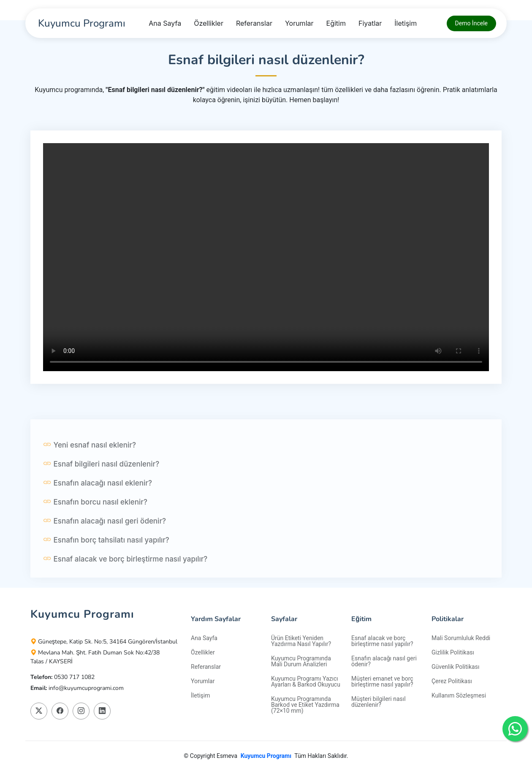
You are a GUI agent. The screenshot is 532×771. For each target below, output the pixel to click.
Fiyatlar (370, 23)
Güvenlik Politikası (455, 667)
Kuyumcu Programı (266, 756)
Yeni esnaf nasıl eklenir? (90, 467)
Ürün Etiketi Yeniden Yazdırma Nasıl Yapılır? (301, 641)
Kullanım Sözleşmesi (459, 695)
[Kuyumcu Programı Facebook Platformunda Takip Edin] (60, 711)
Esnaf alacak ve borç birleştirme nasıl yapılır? (125, 581)
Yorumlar (299, 23)
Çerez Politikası (452, 681)
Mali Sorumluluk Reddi (461, 638)
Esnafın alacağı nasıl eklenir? (98, 505)
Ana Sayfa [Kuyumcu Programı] (165, 23)
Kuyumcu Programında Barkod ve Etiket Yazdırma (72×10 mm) (305, 705)
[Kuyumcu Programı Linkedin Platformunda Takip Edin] (102, 711)
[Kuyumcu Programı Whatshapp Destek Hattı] (515, 729)
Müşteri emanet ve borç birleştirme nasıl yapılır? (382, 681)
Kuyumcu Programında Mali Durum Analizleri (301, 661)
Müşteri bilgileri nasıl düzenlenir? (379, 702)
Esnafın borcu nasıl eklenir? (95, 524)
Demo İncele (471, 23)
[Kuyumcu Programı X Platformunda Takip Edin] (39, 711)
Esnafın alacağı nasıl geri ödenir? (104, 543)
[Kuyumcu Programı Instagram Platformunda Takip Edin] (81, 711)
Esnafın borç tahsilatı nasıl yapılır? (106, 562)
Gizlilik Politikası (453, 652)
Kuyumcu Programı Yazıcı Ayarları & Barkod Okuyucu (306, 681)
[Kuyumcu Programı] (81, 23)
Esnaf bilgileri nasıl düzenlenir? (101, 486)
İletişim (406, 23)
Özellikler (209, 23)
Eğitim (336, 23)
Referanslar (254, 23)
